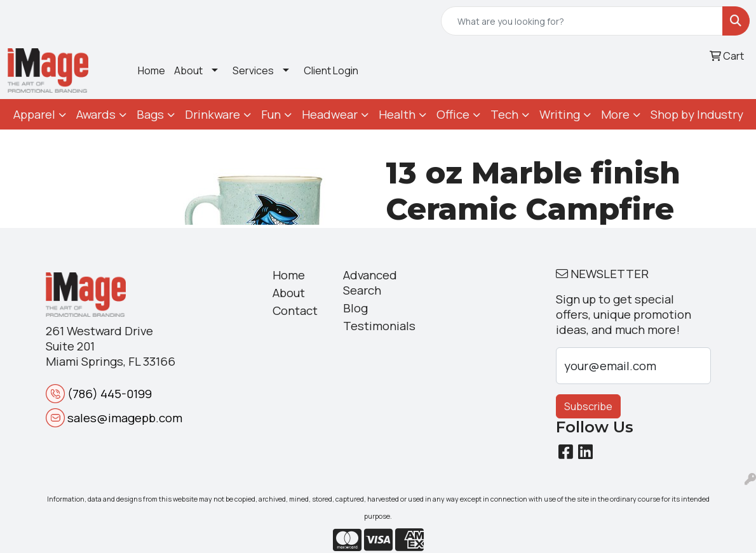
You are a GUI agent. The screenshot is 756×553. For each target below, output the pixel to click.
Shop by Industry (697, 114)
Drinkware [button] (213, 114)
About (188, 70)
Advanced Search (370, 283)
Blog (355, 308)
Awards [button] (96, 114)
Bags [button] (150, 114)
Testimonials (371, 326)
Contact (295, 310)
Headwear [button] (330, 114)
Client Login (331, 70)
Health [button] (397, 114)
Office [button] (453, 114)
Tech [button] (504, 114)
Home (152, 70)
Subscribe (588, 406)
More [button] (615, 114)
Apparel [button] (34, 114)
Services (253, 70)
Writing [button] (560, 114)
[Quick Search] (582, 21)
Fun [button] (271, 114)
